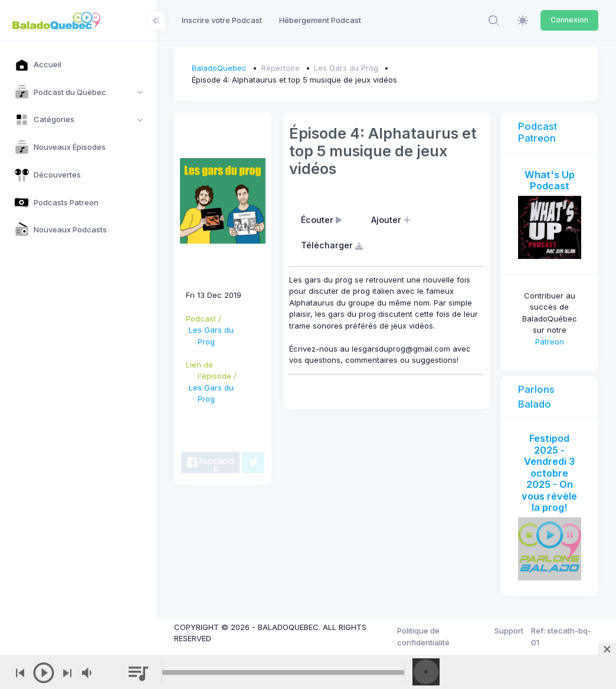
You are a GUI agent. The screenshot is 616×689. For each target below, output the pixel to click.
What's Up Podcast (550, 181)
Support (509, 631)
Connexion (569, 20)
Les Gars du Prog (346, 68)
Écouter (323, 220)
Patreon (550, 342)
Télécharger (333, 245)
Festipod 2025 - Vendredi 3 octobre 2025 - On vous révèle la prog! (549, 473)
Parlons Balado (536, 397)
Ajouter (392, 220)
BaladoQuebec (219, 68)
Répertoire (281, 68)
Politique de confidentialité (423, 636)
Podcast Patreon (538, 132)
